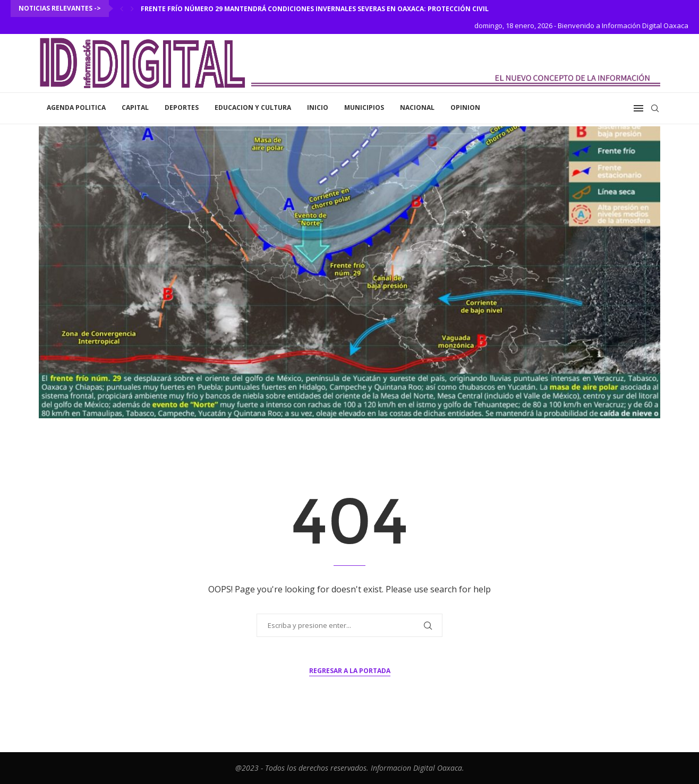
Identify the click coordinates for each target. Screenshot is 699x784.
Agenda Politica (76, 107)
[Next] (132, 8)
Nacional (417, 107)
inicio (318, 107)
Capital (135, 107)
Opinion (465, 107)
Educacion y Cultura (253, 107)
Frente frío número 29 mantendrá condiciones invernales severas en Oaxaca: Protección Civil (315, 9)
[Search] (655, 108)
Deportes (182, 107)
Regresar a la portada (350, 671)
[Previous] (122, 8)
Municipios (364, 107)
